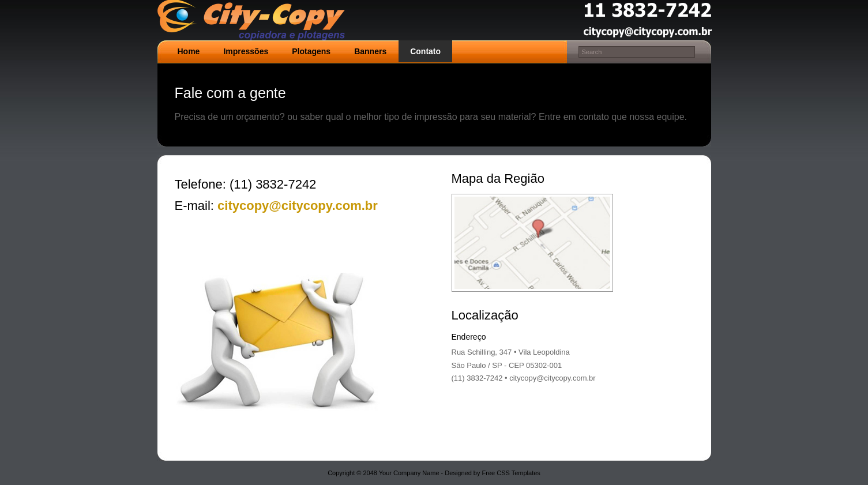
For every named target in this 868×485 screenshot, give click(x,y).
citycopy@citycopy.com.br (296, 206)
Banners (370, 51)
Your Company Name (409, 473)
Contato (425, 51)
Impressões (246, 51)
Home (189, 51)
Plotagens (311, 51)
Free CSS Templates (511, 473)
